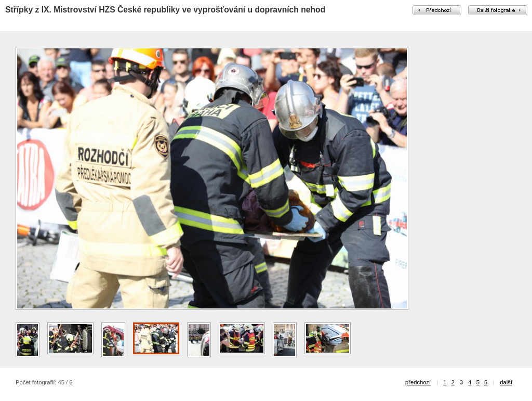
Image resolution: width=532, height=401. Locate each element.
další (506, 382)
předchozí (418, 382)
